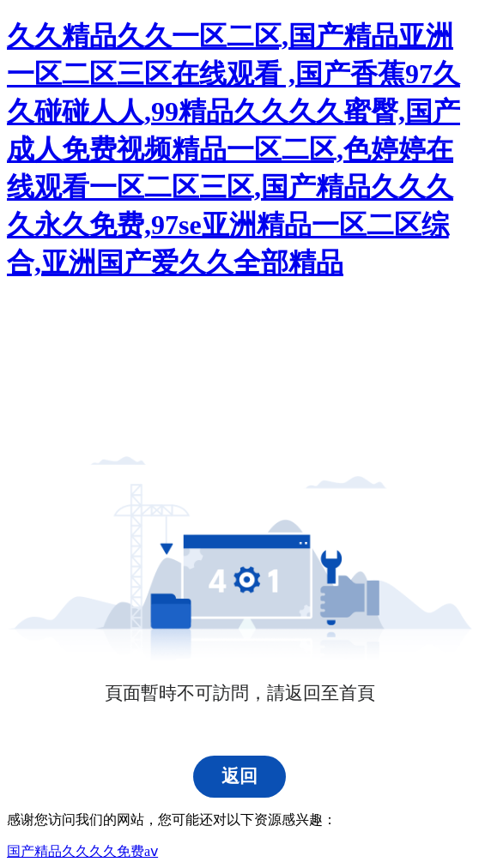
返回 (240, 776)
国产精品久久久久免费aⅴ (82, 851)
